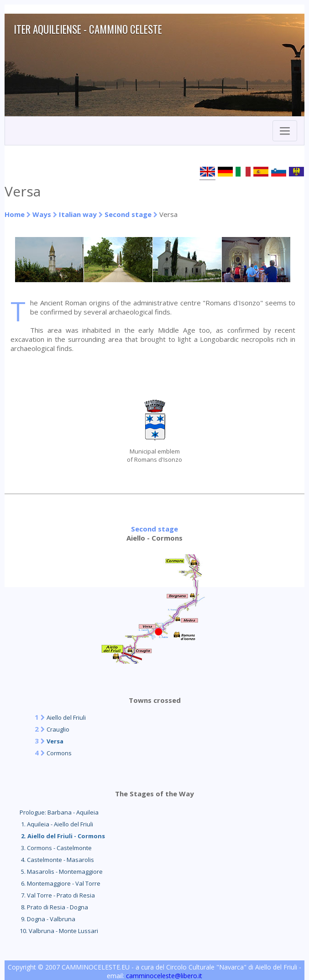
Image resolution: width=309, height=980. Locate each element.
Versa (55, 741)
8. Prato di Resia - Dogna (54, 907)
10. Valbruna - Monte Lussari (59, 931)
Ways (42, 214)
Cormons (59, 753)
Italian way (78, 214)
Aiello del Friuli (66, 717)
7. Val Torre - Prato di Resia (57, 895)
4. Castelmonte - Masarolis (57, 860)
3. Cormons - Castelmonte (56, 848)
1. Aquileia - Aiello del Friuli (56, 824)
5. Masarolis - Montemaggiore (61, 872)
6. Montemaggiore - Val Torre (60, 883)
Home (15, 214)
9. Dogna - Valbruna (47, 919)
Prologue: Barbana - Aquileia (59, 812)
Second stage (128, 214)
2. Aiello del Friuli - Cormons (62, 836)
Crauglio (58, 729)
